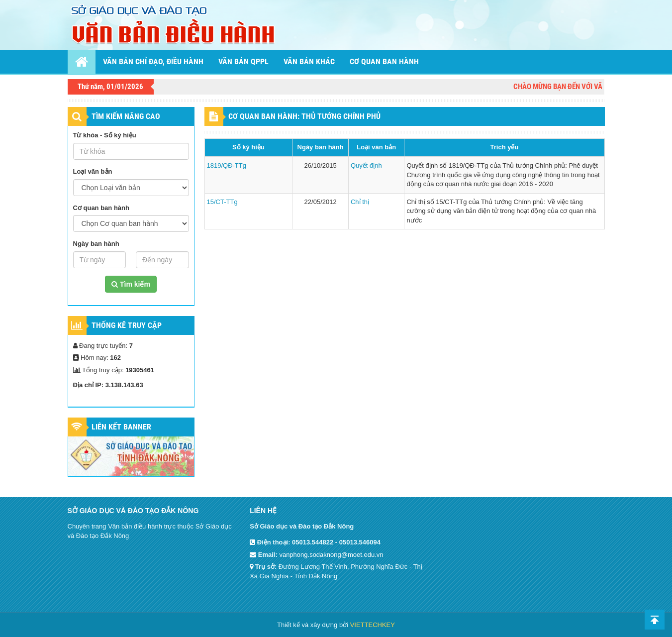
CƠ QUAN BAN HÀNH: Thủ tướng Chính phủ (304, 116)
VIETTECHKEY (373, 625)
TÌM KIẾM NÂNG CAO (126, 116)
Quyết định (366, 165)
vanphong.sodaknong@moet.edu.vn (331, 555)
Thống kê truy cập (127, 325)
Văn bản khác (309, 61)
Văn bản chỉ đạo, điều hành (153, 61)
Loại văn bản (93, 171)
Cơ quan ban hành (384, 61)
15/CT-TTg (222, 202)
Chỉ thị (360, 202)
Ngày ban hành (96, 244)
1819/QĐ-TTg (227, 165)
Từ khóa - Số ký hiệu (105, 135)
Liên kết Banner (121, 427)
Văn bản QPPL (243, 61)
